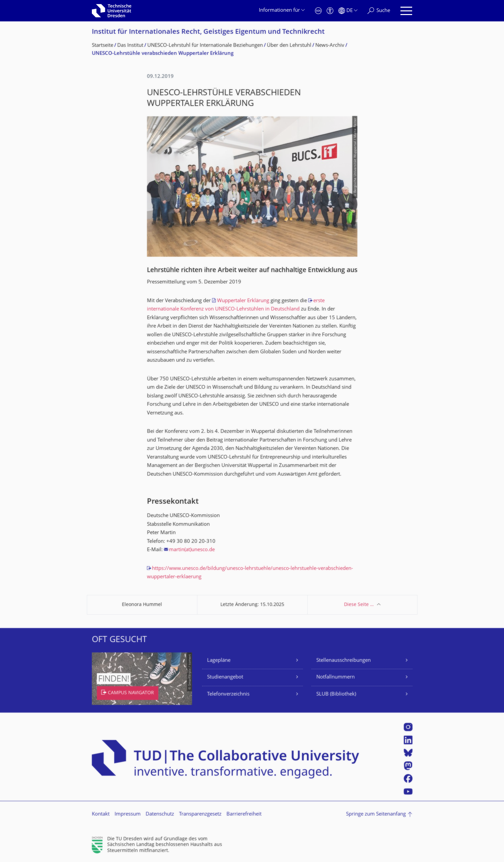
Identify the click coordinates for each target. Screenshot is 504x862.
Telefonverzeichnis (228, 694)
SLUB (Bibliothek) (336, 694)
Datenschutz (160, 814)
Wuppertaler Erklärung (243, 301)
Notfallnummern (335, 677)
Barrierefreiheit (244, 814)
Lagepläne (219, 661)
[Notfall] (318, 11)
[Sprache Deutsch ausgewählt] (348, 11)
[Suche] (379, 11)
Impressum (128, 814)
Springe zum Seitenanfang (376, 814)
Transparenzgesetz (200, 814)
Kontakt (101, 814)
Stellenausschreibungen (344, 661)
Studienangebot (225, 677)
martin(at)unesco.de (192, 550)
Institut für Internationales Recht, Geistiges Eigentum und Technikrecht (208, 32)
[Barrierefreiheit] (330, 11)
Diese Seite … (359, 605)
